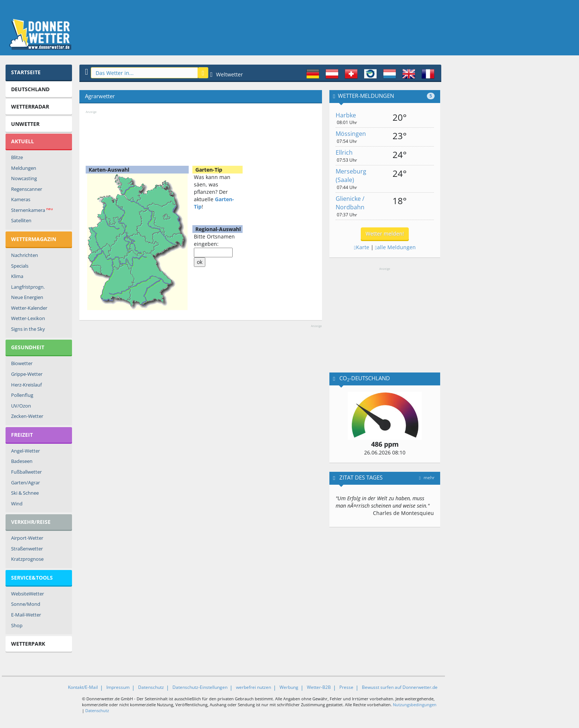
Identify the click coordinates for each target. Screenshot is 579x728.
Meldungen (24, 168)
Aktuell (23, 141)
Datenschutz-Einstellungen (200, 687)
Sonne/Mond (26, 604)
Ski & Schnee (25, 493)
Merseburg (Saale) (351, 176)
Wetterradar (30, 107)
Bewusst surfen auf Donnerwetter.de (400, 687)
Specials (20, 266)
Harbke (346, 115)
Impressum (118, 687)
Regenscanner (27, 189)
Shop (17, 625)
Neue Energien (27, 297)
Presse (346, 687)
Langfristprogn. (28, 287)
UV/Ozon (21, 406)
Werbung (289, 687)
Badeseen (22, 461)
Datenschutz (151, 687)
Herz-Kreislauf (26, 385)
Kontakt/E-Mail (83, 687)
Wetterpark (28, 644)
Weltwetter (227, 74)
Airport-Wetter (27, 538)
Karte (361, 247)
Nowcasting (24, 178)
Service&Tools (32, 578)
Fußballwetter (26, 472)
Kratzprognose (27, 559)
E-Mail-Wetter (26, 615)
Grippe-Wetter (27, 374)
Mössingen (351, 134)
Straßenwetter (27, 549)
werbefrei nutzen (253, 687)
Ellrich (344, 152)
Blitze (17, 157)
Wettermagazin (34, 239)
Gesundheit (28, 347)
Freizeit (22, 435)
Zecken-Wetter (27, 416)
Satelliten (21, 220)
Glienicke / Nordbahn (350, 203)
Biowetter (22, 363)
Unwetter (25, 124)
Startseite (26, 72)
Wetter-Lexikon (28, 318)
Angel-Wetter (25, 451)
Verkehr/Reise (31, 522)
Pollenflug (22, 395)
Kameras (21, 199)
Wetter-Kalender (29, 308)
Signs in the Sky (28, 329)
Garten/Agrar (25, 483)
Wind (17, 504)
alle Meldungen (395, 247)
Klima (17, 276)
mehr (427, 478)
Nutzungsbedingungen (415, 705)
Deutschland (30, 89)
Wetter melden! (385, 233)
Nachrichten (25, 255)
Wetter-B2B (319, 687)
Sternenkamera (32, 210)
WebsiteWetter (28, 594)
